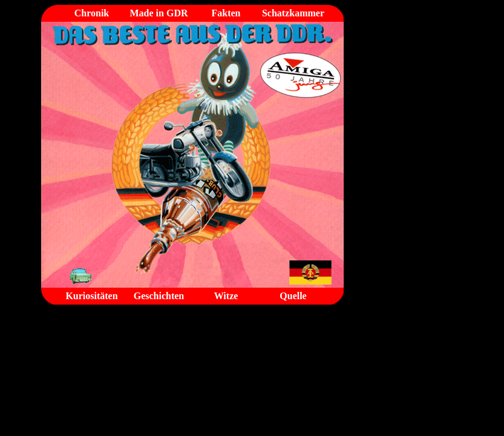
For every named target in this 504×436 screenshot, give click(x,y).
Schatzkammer (293, 13)
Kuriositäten (91, 296)
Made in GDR (159, 13)
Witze (226, 296)
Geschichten (159, 296)
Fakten (226, 13)
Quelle (293, 296)
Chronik (92, 13)
